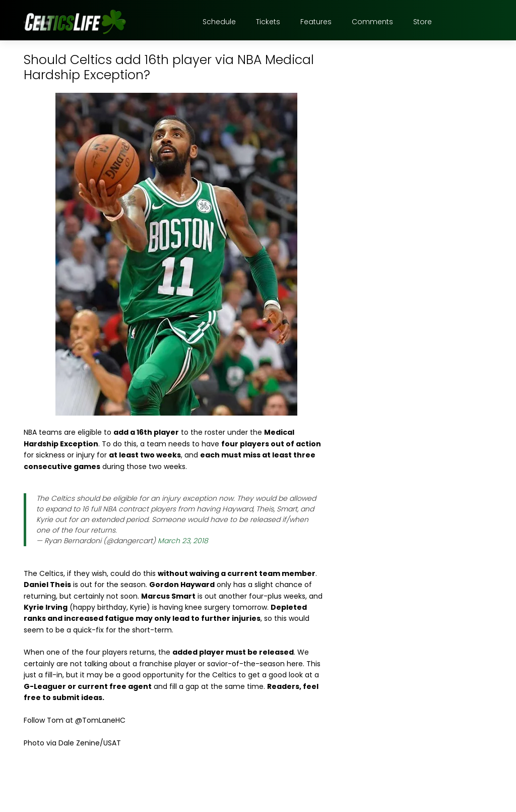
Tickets (268, 22)
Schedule (219, 22)
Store (423, 22)
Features (316, 22)
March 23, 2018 (183, 541)
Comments (372, 22)
